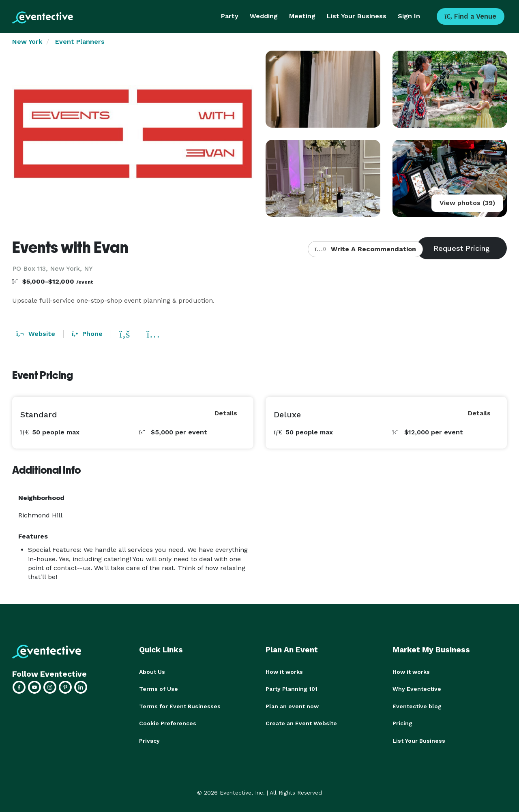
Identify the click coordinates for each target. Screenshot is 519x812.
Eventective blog (417, 706)
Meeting (302, 16)
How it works (284, 672)
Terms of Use (159, 689)
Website (36, 334)
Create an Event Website (301, 723)
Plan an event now (292, 706)
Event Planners (80, 42)
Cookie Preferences (168, 723)
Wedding (264, 16)
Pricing (402, 723)
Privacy (149, 740)
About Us (152, 672)
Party (230, 16)
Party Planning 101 (292, 689)
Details (226, 413)
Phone (87, 334)
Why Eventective (417, 689)
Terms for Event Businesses (180, 706)
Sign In (409, 16)
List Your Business (357, 16)
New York (27, 42)
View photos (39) (467, 203)
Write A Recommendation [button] (365, 249)
